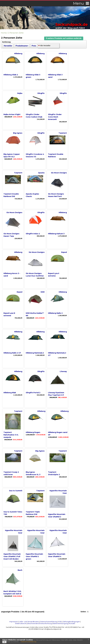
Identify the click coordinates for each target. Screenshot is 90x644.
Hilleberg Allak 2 (11, 75)
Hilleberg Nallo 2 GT (12, 353)
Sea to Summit (16, 491)
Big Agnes (18, 133)
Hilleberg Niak (10, 393)
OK (4, 642)
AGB (60, 622)
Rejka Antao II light (12, 114)
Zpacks (41, 173)
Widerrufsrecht (21, 623)
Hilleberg (18, 54)
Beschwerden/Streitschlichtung (40, 623)
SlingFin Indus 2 (33, 234)
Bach (20, 570)
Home (4, 33)
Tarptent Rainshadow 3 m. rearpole (11, 435)
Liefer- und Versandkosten (29, 622)
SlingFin (41, 93)
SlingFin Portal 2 (33, 393)
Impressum (14, 622)
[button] (64, 38)
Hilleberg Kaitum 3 (56, 234)
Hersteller (8, 46)
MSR (43, 292)
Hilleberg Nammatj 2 (35, 353)
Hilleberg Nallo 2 (55, 313)
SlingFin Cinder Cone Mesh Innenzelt (55, 117)
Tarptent (63, 133)
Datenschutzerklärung (49, 622)
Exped (64, 252)
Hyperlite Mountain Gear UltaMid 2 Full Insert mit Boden (12, 556)
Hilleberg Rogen (33, 432)
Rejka (20, 93)
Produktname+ (22, 46)
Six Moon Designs (59, 173)
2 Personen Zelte (16, 33)
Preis (34, 46)
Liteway (63, 371)
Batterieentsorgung (60, 623)
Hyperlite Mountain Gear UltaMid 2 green (34, 556)
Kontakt (72, 623)
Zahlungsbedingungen (71, 622)
